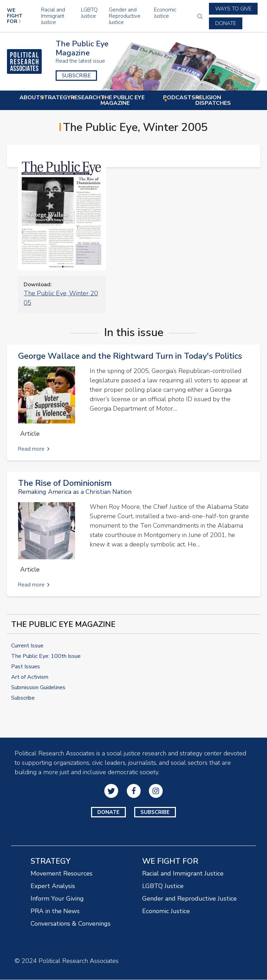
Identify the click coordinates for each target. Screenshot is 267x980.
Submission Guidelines (38, 687)
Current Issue (27, 646)
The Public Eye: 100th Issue (46, 656)
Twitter (111, 791)
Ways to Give (233, 9)
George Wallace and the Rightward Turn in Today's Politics (130, 356)
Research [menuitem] (86, 98)
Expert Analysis (53, 886)
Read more (31, 449)
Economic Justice (165, 13)
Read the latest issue (80, 61)
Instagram (156, 791)
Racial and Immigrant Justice (53, 16)
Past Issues (26, 667)
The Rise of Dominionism (65, 483)
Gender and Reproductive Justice (125, 16)
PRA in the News (55, 911)
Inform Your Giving (57, 899)
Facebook (134, 791)
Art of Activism (30, 677)
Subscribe (76, 76)
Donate (226, 23)
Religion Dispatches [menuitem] (213, 101)
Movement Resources (62, 873)
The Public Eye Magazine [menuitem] (132, 101)
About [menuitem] (30, 98)
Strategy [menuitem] (55, 98)
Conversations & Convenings (71, 924)
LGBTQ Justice (89, 13)
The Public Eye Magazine (82, 48)
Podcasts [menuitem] (179, 98)
